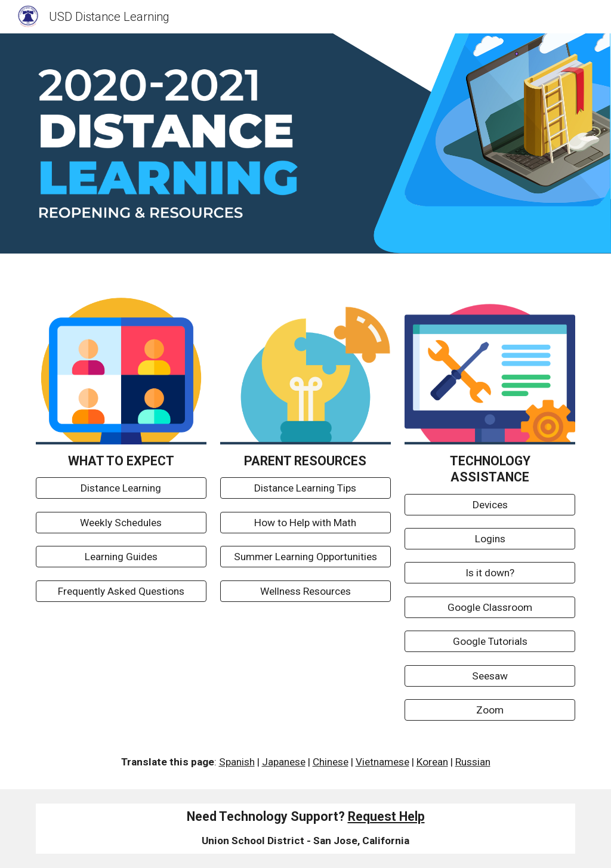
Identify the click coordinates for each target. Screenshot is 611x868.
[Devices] (490, 504)
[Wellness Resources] (305, 591)
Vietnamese (382, 762)
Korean (432, 762)
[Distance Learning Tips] (305, 488)
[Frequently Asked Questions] (121, 591)
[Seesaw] (490, 676)
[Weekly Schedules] (121, 523)
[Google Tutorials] (490, 642)
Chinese (331, 762)
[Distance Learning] (121, 488)
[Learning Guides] (121, 557)
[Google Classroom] (490, 608)
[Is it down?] (490, 573)
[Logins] (490, 539)
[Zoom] (490, 710)
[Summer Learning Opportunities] (305, 557)
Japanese (284, 762)
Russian (473, 762)
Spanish (237, 762)
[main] (121, 461)
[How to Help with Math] (305, 523)
